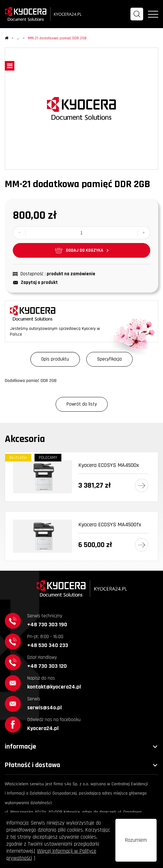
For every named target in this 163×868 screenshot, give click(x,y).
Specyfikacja (109, 359)
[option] (81, 109)
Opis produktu (55, 359)
